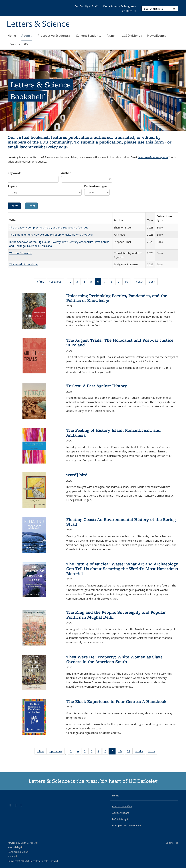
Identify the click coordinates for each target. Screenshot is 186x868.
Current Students (89, 36)
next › (141, 282)
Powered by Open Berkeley (23, 843)
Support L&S (19, 44)
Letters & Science (38, 24)
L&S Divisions (132, 36)
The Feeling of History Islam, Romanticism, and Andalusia (113, 433)
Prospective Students (54, 36)
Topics (12, 186)
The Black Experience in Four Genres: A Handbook (116, 701)
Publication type (96, 186)
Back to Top (172, 843)
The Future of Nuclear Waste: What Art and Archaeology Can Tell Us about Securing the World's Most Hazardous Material (122, 569)
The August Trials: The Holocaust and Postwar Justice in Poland (120, 342)
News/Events (157, 36)
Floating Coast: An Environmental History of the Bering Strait (121, 522)
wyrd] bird (77, 475)
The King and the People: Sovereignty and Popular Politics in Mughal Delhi (116, 615)
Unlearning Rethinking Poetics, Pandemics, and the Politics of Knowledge (117, 298)
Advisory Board (121, 813)
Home (12, 36)
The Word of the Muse (23, 264)
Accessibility (15, 847)
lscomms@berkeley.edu (44, 147)
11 (130, 752)
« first (41, 282)
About (27, 36)
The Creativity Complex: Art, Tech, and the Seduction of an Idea (49, 227)
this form (156, 142)
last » (153, 282)
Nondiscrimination (18, 852)
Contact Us (129, 11)
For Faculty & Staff (86, 6)
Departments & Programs (120, 6)
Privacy (12, 856)
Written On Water (20, 253)
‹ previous (56, 282)
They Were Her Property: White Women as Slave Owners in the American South (114, 659)
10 (128, 282)
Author (66, 173)
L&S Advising (120, 819)
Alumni (111, 36)
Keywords (15, 173)
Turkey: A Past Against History (97, 386)
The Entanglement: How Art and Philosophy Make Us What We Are (51, 234)
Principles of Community (127, 825)
